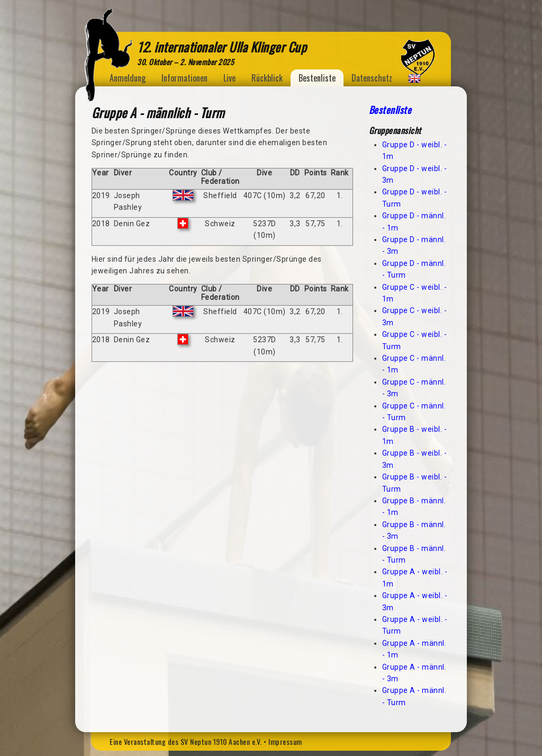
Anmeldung (128, 78)
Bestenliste (317, 78)
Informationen (184, 78)
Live (229, 78)
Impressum (285, 741)
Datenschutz (372, 78)
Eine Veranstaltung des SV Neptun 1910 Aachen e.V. (186, 741)
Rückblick (267, 78)
